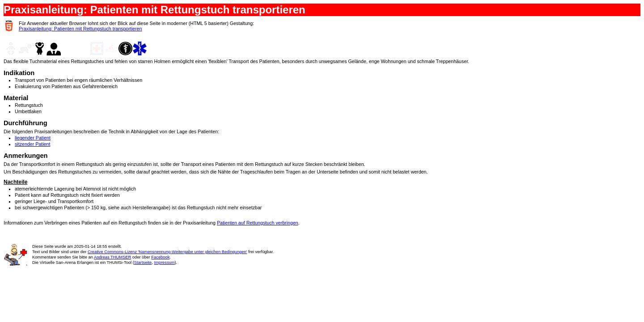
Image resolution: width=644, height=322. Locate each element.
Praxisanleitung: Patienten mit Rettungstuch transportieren (80, 29)
